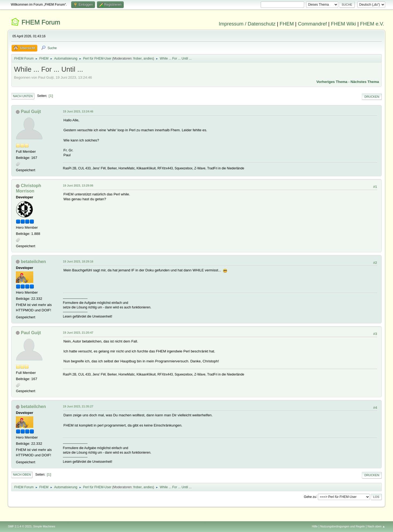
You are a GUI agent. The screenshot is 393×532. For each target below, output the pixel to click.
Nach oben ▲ (376, 526)
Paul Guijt (31, 112)
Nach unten (23, 96)
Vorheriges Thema (332, 82)
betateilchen (33, 262)
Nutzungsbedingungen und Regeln (343, 526)
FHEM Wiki (343, 24)
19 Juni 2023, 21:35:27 (78, 406)
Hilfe (315, 526)
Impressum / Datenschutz (247, 24)
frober (138, 59)
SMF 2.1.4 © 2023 (20, 526)
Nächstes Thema (365, 82)
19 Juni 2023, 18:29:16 (78, 261)
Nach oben (22, 475)
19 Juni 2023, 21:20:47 (78, 333)
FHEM (287, 24)
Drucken (372, 97)
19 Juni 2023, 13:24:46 (78, 111)
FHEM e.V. (372, 24)
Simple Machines (44, 526)
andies (148, 59)
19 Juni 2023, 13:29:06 (78, 185)
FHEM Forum (41, 22)
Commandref (312, 24)
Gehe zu (310, 497)
